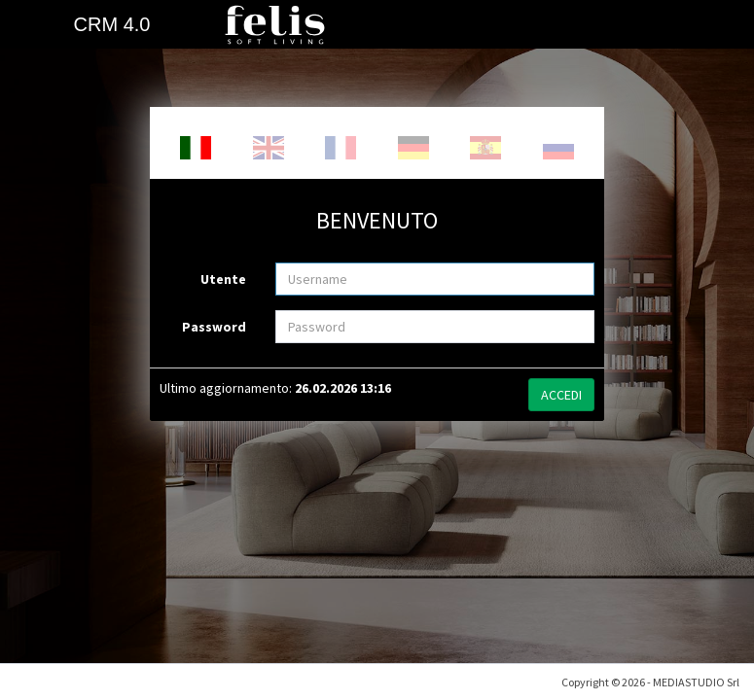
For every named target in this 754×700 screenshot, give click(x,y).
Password (214, 327)
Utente (223, 279)
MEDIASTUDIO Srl (696, 665)
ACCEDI (561, 395)
